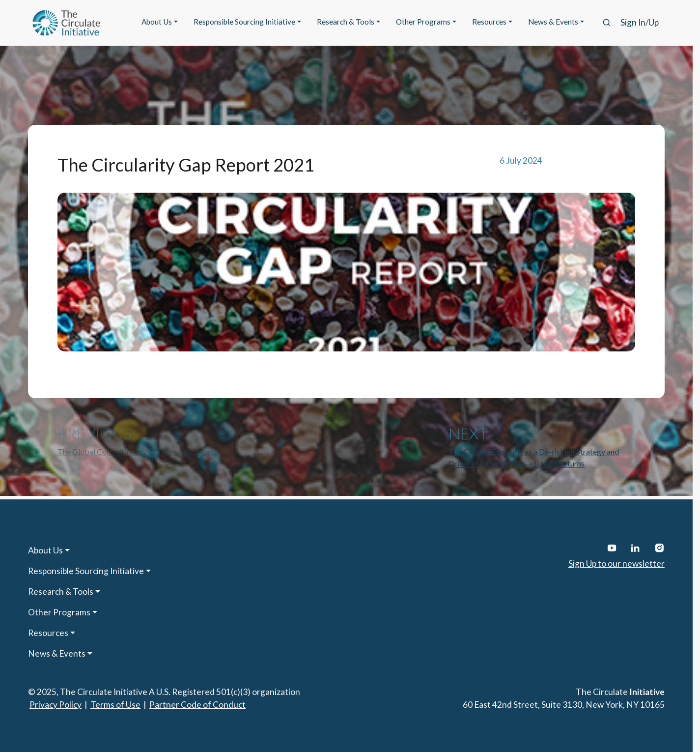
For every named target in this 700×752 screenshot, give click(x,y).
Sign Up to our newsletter (616, 564)
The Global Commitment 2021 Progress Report (138, 451)
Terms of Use (115, 705)
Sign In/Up (640, 22)
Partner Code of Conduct (197, 705)
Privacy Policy (56, 705)
